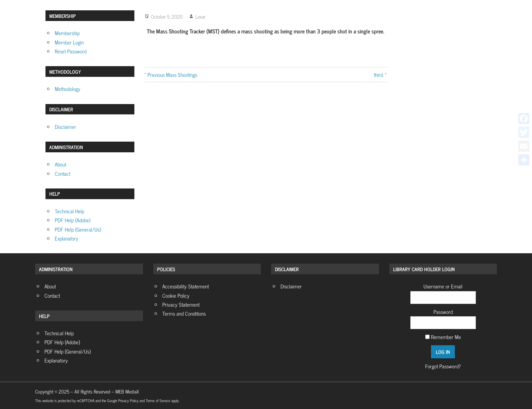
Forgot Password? (443, 366)
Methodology (68, 89)
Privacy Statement (181, 304)
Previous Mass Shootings (172, 75)
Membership (67, 33)
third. (379, 75)
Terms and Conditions (184, 313)
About (60, 164)
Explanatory (66, 238)
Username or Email (443, 286)
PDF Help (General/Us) (78, 229)
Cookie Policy (176, 295)
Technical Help (69, 211)
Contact (63, 173)
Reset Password (71, 51)
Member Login (69, 42)
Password (443, 312)
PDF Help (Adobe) (73, 220)
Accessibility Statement (186, 286)
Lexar (200, 16)
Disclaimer (65, 127)
